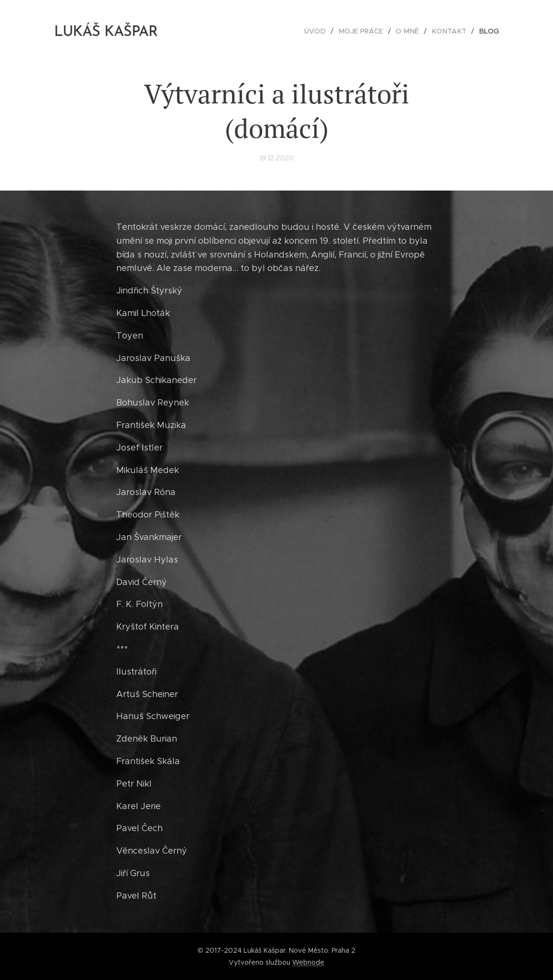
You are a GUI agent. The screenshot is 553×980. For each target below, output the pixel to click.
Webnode (308, 962)
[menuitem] (325, 31)
